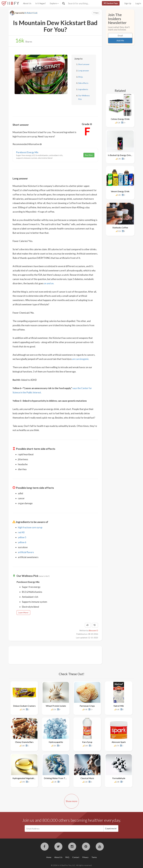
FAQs (81, 77)
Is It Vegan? (41, 3)
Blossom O (93, 630)
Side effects (83, 83)
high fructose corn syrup (30, 527)
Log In (138, 3)
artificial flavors (26, 552)
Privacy (85, 857)
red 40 (21, 532)
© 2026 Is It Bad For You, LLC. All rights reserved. (71, 865)
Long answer (84, 71)
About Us (27, 3)
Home (49, 857)
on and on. (49, 283)
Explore (54, 3)
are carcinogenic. (81, 359)
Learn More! (23, 613)
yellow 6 (22, 542)
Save (96, 13)
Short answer (84, 64)
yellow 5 (22, 537)
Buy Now (89, 155)
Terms (94, 857)
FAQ (67, 857)
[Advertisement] (61, 655)
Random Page (111, 3)
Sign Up (128, 3)
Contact (76, 857)
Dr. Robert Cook (31, 13)
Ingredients (83, 89)
